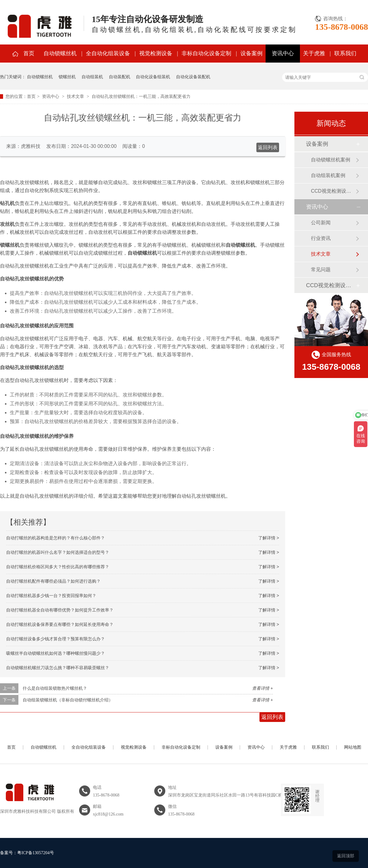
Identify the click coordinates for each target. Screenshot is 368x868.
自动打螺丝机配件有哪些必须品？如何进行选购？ (53, 581)
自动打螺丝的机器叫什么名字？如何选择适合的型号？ (58, 552)
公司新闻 (321, 223)
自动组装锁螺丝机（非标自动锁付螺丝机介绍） (68, 700)
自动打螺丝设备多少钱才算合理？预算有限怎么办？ (56, 639)
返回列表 (268, 147)
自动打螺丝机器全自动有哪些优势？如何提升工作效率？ (60, 610)
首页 (29, 53)
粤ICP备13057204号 (36, 853)
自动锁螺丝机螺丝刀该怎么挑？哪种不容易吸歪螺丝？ (58, 668)
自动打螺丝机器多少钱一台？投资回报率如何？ (51, 596)
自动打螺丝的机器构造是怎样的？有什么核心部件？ (56, 538)
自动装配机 (120, 77)
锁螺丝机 (67, 77)
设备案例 (251, 53)
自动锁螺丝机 (60, 53)
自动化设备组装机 (153, 77)
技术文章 (75, 96)
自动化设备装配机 (193, 77)
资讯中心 (283, 53)
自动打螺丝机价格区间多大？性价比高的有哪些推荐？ (58, 567)
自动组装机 (92, 77)
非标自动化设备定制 (206, 53)
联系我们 (345, 53)
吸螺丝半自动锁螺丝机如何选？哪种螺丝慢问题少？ (56, 653)
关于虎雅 (314, 53)
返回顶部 (346, 856)
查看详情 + (263, 688)
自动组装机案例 (328, 175)
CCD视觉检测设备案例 (333, 191)
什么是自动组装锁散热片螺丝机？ (55, 688)
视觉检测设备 (156, 53)
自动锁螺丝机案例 (331, 160)
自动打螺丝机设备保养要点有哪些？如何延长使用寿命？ (60, 624)
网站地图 (353, 747)
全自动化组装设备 (108, 53)
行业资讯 (321, 238)
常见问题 (321, 270)
